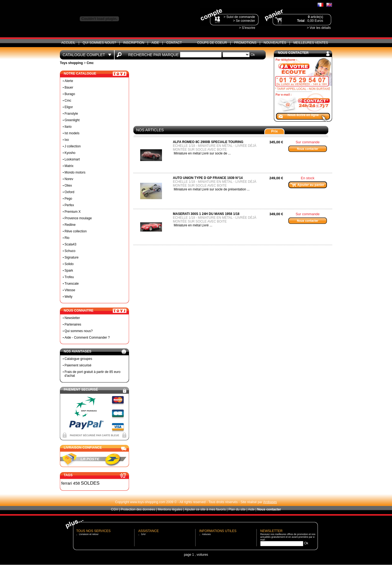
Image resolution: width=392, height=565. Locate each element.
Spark (69, 271)
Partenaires (73, 324)
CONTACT (174, 43)
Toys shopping (71, 63)
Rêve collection (76, 231)
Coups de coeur (212, 43)
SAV (143, 534)
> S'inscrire (247, 28)
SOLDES (90, 483)
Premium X (73, 212)
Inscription (134, 43)
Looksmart (72, 159)
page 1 (189, 555)
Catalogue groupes (78, 359)
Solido (69, 264)
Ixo (67, 140)
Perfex (69, 205)
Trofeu (69, 277)
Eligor (69, 107)
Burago (70, 94)
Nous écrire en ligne (303, 115)
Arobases (270, 502)
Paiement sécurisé (78, 365)
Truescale (72, 284)
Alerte (69, 81)
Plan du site (237, 509)
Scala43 (70, 244)
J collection (73, 146)
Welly (68, 297)
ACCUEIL (68, 43)
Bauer (69, 87)
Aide (155, 43)
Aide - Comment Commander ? (87, 338)
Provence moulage (78, 218)
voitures (202, 555)
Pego (68, 199)
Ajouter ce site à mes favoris (205, 509)
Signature (71, 257)
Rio (67, 238)
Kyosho (70, 153)
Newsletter (72, 318)
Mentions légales (170, 509)
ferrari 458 (71, 483)
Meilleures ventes (311, 43)
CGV (115, 509)
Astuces (206, 534)
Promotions (245, 43)
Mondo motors (75, 172)
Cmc (68, 101)
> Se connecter (244, 21)
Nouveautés (275, 43)
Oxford (69, 192)
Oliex (68, 186)
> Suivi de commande (239, 17)
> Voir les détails (319, 28)
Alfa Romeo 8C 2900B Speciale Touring (208, 142)
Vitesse (70, 290)
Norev (69, 179)
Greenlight (72, 120)
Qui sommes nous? (99, 43)
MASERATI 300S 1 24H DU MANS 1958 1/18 (206, 214)
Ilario (68, 127)
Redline (70, 225)
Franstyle (71, 114)
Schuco (70, 251)
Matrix (69, 166)
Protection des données (138, 509)
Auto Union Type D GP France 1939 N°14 (208, 178)
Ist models (72, 133)
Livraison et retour (89, 534)
